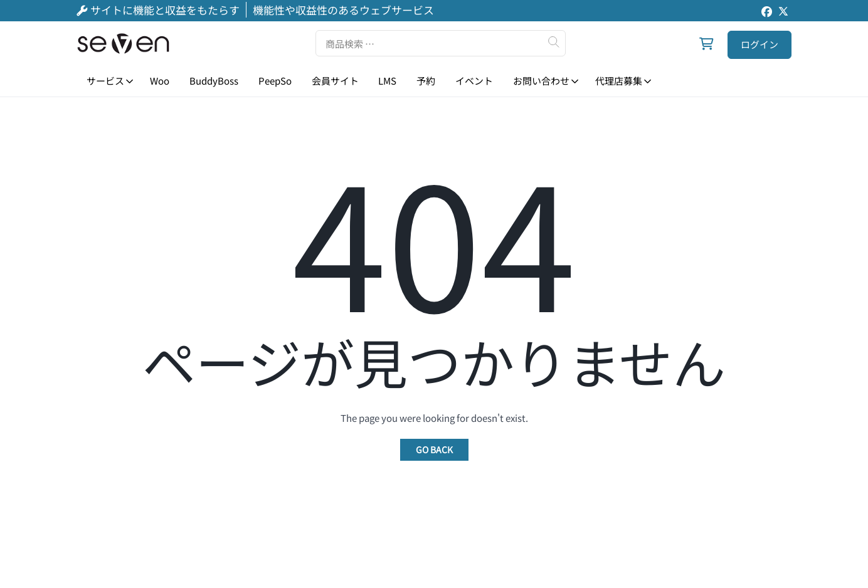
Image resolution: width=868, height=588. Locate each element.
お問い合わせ (541, 81)
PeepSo (275, 81)
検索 (553, 42)
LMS (387, 81)
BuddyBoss (214, 81)
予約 (426, 81)
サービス (105, 81)
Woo (160, 81)
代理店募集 (619, 81)
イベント (474, 81)
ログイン (760, 44)
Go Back (434, 449)
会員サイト (335, 81)
